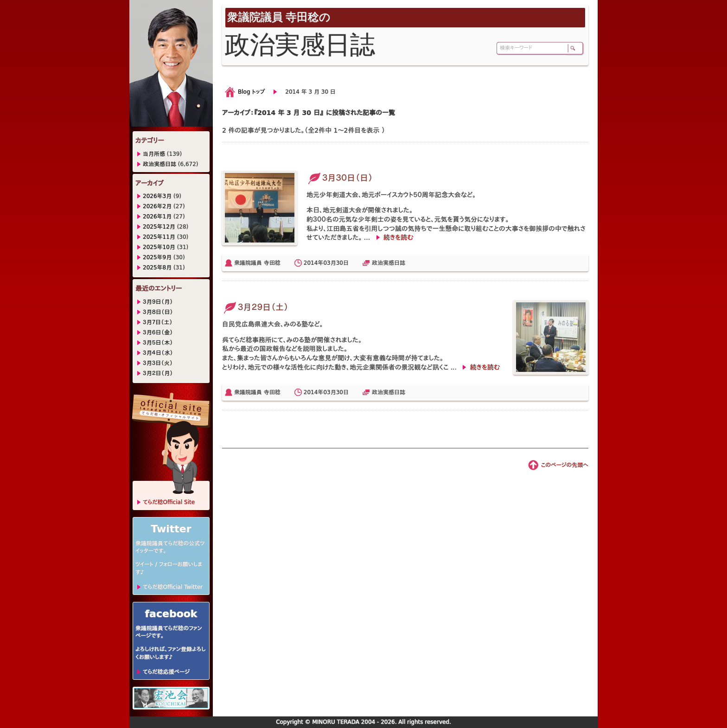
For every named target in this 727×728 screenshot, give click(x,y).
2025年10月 (159, 247)
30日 (342, 263)
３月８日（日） (158, 312)
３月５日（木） (158, 343)
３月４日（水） (158, 353)
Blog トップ (251, 92)
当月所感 (154, 154)
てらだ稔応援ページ (166, 672)
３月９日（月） (158, 302)
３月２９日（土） (255, 307)
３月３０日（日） (340, 178)
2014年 (314, 263)
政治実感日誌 (389, 263)
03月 (329, 263)
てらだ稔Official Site (169, 502)
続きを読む (399, 237)
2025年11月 (159, 237)
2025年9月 (157, 257)
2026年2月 (157, 206)
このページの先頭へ (565, 465)
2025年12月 (159, 227)
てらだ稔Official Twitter (173, 587)
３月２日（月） (158, 373)
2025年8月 (157, 268)
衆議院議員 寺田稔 (257, 263)
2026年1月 (157, 217)
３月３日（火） (158, 363)
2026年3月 (157, 196)
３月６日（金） (158, 332)
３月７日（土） (158, 322)
